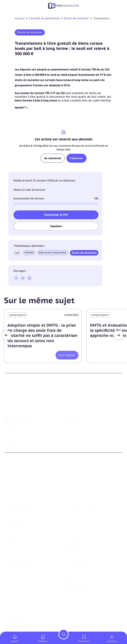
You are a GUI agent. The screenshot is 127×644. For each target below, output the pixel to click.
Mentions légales (76, 454)
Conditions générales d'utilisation (86, 444)
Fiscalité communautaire (81, 551)
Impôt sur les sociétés (79, 494)
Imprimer (56, 226)
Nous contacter (75, 424)
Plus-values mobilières (19, 546)
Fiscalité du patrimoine (45, 18)
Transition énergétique (80, 594)
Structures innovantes (18, 589)
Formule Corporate (16, 454)
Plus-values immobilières (20, 499)
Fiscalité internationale (81, 535)
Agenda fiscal (13, 627)
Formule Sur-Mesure (17, 459)
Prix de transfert (76, 571)
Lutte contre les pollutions (82, 584)
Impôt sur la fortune (17, 504)
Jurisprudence (17, 315)
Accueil (20, 18)
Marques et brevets (17, 594)
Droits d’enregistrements (81, 514)
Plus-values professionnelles (22, 541)
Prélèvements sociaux (18, 519)
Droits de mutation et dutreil (22, 551)
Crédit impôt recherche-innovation (26, 584)
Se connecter (53, 158)
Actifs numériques (16, 609)
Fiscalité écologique (79, 577)
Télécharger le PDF (56, 215)
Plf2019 (29, 253)
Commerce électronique (19, 599)
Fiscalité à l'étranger (78, 546)
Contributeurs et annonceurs (83, 419)
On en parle (74, 615)
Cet (68, 509)
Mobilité (71, 566)
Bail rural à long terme (53, 253)
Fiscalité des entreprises (82, 487)
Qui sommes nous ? (78, 409)
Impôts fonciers (15, 514)
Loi (17, 253)
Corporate (72, 529)
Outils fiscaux (14, 615)
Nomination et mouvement (82, 622)
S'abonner (76, 158)
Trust (69, 561)
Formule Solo (13, 449)
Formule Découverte (17, 444)
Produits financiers (16, 524)
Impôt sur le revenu (17, 494)
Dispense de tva (15, 556)
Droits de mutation (77, 18)
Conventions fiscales (78, 541)
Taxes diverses (75, 519)
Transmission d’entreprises (22, 535)
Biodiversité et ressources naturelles (88, 589)
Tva (68, 504)
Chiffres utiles (14, 622)
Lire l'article (67, 355)
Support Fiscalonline (78, 414)
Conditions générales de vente (84, 449)
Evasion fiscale (75, 556)
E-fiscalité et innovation (21, 577)
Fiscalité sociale (76, 524)
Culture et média (15, 604)
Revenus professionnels (80, 499)
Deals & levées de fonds (81, 627)
